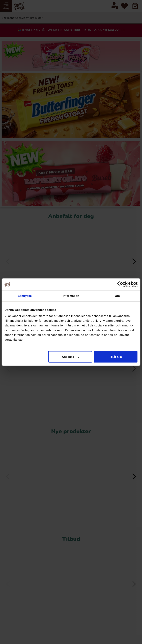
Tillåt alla (116, 357)
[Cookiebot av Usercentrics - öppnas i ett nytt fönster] (120, 284)
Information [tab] (71, 296)
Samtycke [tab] (25, 296)
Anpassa (70, 357)
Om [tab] (117, 296)
